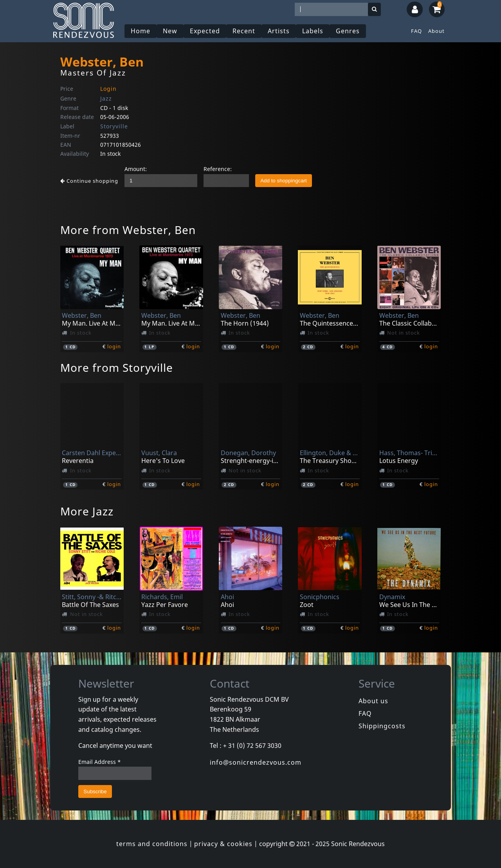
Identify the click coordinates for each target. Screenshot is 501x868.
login (114, 346)
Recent (244, 31)
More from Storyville (117, 367)
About (436, 31)
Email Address (100, 762)
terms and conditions (152, 844)
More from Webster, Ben (128, 230)
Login (108, 89)
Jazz (106, 98)
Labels (313, 31)
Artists (279, 31)
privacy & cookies (223, 844)
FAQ (416, 31)
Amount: (136, 169)
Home (141, 31)
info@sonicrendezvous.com (256, 762)
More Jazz (87, 511)
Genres (348, 31)
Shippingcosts (382, 726)
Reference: (218, 169)
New (170, 31)
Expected (205, 31)
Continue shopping (89, 181)
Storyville (114, 126)
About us (373, 701)
